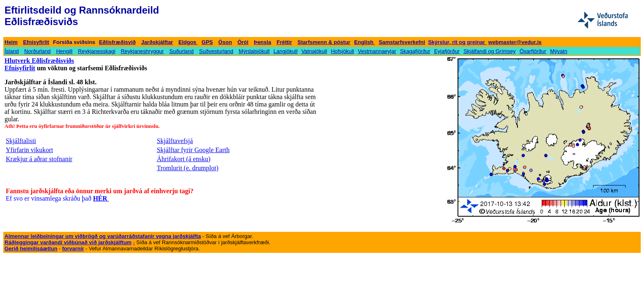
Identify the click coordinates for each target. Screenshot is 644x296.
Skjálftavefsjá (175, 141)
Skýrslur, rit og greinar (457, 42)
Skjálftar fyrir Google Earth (193, 150)
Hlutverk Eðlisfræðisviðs (39, 61)
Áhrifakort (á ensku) (184, 159)
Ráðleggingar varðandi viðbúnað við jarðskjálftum (68, 242)
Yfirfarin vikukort (29, 150)
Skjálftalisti (21, 141)
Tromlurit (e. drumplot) (188, 168)
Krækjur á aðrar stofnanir (39, 159)
